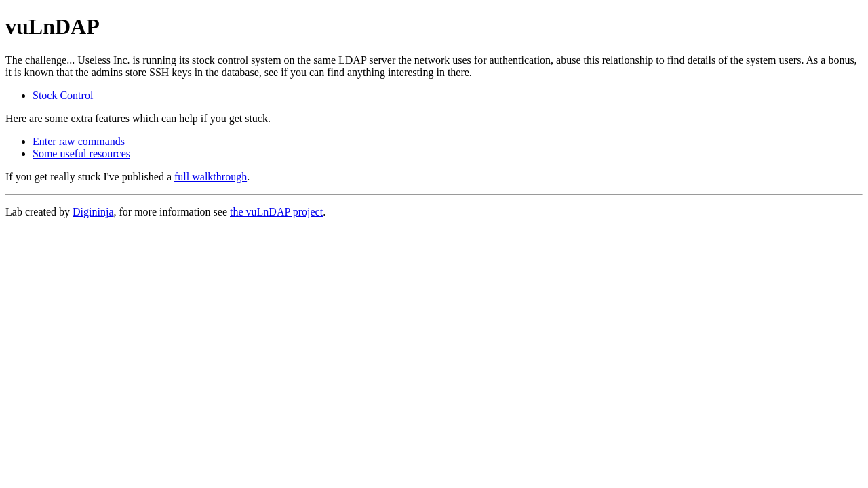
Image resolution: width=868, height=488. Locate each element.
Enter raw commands (79, 141)
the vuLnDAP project (276, 212)
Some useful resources (81, 154)
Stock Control (63, 95)
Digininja (93, 212)
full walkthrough (211, 177)
